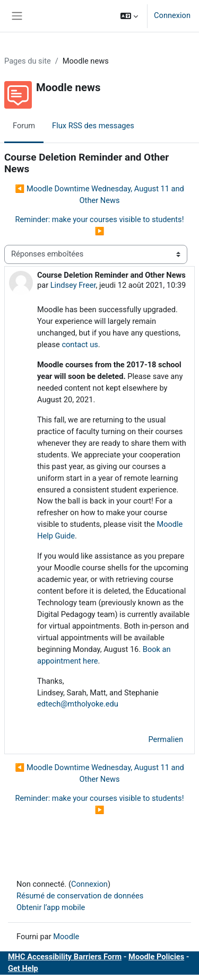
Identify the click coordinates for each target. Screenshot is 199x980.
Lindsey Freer (73, 285)
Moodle (66, 937)
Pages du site (28, 61)
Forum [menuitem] (24, 126)
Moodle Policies (156, 957)
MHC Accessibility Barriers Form (65, 957)
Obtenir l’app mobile (51, 907)
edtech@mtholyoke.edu (78, 704)
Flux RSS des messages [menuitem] (93, 126)
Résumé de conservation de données (80, 896)
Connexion (172, 15)
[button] (129, 16)
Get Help (23, 968)
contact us (80, 345)
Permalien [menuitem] (166, 739)
